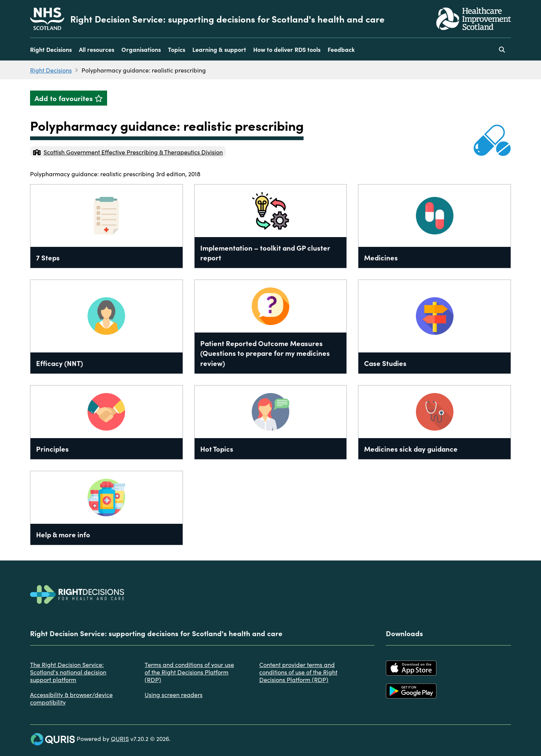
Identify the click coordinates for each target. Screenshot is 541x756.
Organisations (141, 49)
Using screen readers (174, 694)
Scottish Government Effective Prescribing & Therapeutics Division (128, 152)
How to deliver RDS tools (287, 49)
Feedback (341, 49)
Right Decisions (51, 49)
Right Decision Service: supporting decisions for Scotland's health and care (227, 19)
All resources (97, 49)
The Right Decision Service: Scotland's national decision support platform (68, 672)
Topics (177, 49)
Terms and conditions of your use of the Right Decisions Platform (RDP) (189, 672)
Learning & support (219, 49)
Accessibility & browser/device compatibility (71, 698)
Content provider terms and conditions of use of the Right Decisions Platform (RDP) (298, 672)
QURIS (120, 738)
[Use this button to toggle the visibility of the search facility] (502, 49)
